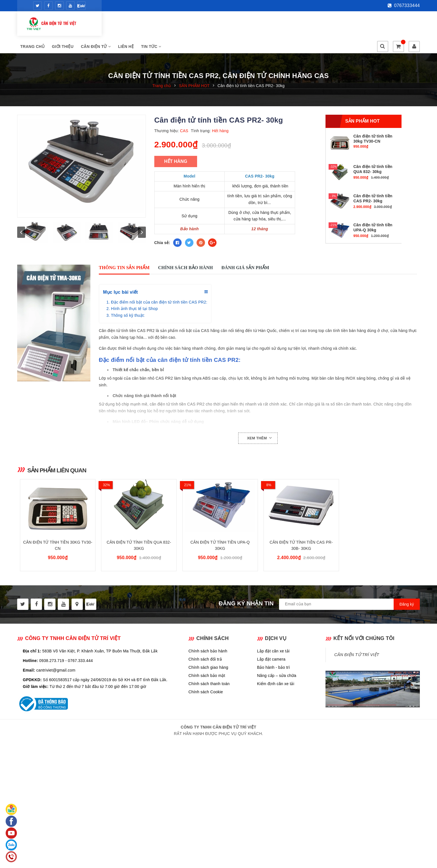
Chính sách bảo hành (208, 666)
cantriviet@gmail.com (56, 686)
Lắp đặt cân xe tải (273, 666)
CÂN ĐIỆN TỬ (184, 25)
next (142, 244)
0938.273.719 (52, 676)
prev (21, 244)
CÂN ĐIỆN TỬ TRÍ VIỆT (357, 670)
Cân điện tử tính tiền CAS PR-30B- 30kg (301, 561)
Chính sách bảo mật (207, 691)
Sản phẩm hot (362, 106)
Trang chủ (121, 25)
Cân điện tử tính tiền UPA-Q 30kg (220, 561)
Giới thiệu (151, 25)
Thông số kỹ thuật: (128, 319)
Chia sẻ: (162, 227)
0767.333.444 (80, 676)
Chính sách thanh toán (209, 699)
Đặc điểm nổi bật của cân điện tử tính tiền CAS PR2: (159, 306)
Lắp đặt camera (271, 675)
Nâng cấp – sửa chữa (277, 691)
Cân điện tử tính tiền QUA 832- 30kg (139, 561)
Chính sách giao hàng (208, 683)
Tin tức (240, 25)
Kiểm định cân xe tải (276, 699)
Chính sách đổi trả (205, 675)
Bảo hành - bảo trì (274, 683)
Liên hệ (215, 25)
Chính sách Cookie (206, 707)
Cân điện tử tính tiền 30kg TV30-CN (58, 561)
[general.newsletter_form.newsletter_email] (349, 620)
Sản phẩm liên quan (63, 473)
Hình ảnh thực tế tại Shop (134, 313)
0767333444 (404, 5)
